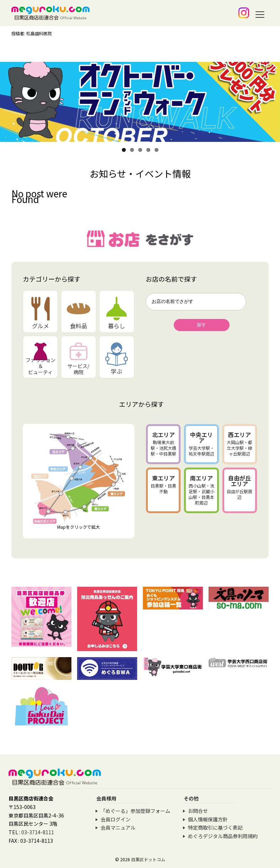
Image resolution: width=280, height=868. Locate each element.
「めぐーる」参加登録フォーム (135, 811)
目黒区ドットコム (148, 859)
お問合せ (198, 811)
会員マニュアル (118, 827)
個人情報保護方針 (208, 819)
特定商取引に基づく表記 (215, 827)
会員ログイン (115, 819)
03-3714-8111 (38, 832)
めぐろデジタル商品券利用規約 (223, 836)
